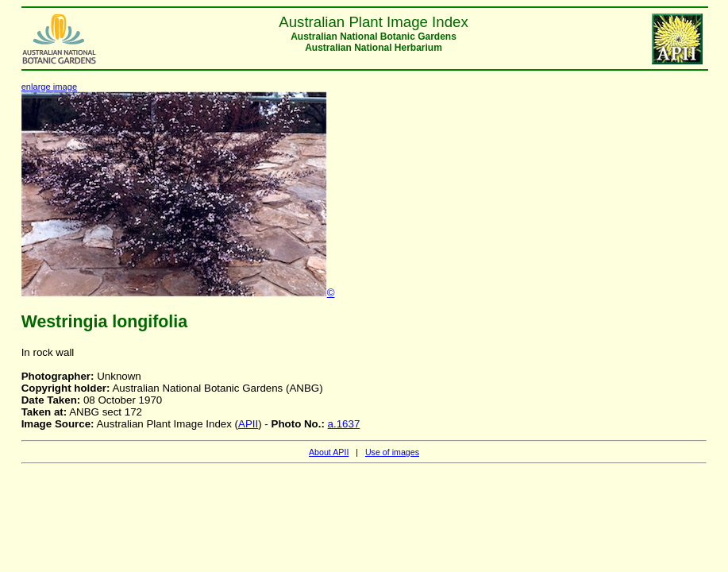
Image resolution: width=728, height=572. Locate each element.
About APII (329, 452)
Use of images (392, 452)
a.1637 (344, 424)
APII (248, 424)
